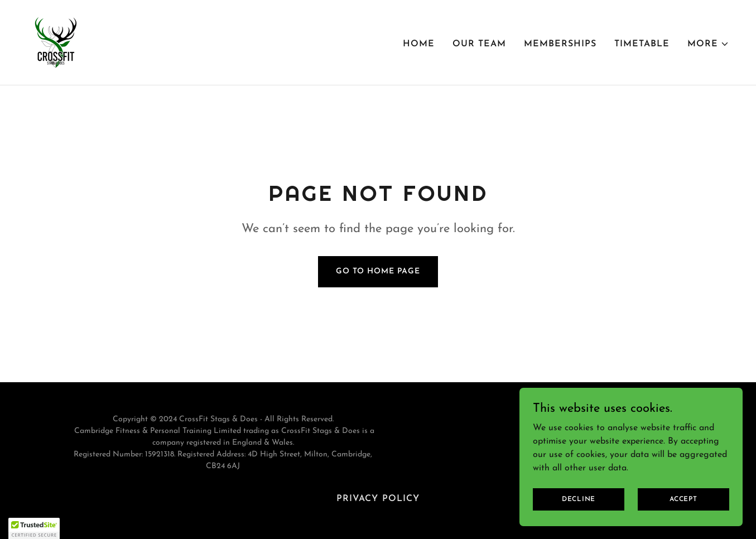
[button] (708, 44)
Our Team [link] (479, 44)
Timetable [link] (642, 44)
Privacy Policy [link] (378, 499)
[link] (56, 42)
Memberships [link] (560, 44)
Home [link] (419, 44)
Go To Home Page (378, 271)
